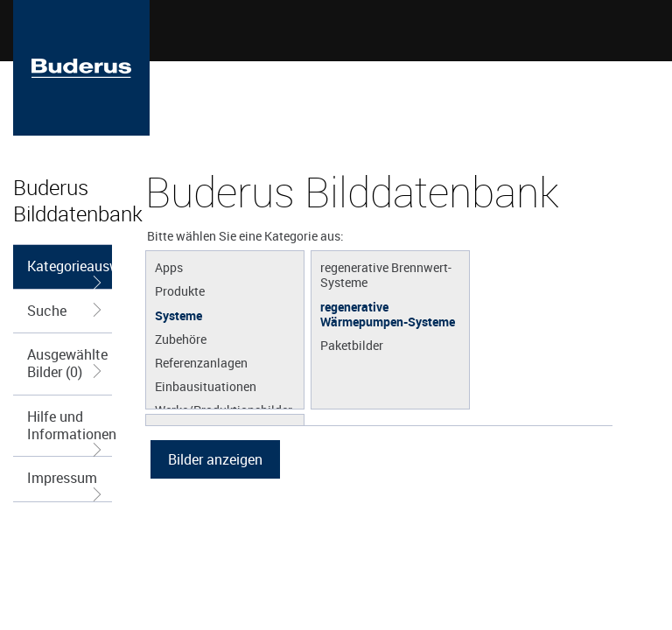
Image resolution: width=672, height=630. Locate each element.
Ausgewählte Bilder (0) (67, 363)
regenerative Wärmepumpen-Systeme (388, 314)
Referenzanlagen (201, 362)
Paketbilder (352, 345)
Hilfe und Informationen (70, 431)
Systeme (178, 315)
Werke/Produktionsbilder (224, 409)
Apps (169, 267)
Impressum (66, 484)
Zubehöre (181, 339)
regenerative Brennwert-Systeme (386, 274)
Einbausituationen (206, 386)
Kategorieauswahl (70, 273)
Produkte (180, 290)
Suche (66, 311)
